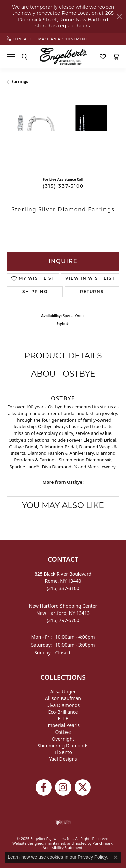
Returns (92, 291)
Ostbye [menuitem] (63, 732)
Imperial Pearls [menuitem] (63, 725)
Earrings (20, 81)
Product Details (63, 355)
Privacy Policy (92, 857)
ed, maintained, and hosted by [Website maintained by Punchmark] (66, 843)
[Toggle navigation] (11, 57)
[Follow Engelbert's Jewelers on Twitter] (83, 787)
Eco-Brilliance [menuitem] (63, 712)
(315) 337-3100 (63, 186)
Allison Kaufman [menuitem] (63, 698)
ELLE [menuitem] (63, 719)
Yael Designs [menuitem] (63, 759)
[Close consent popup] (116, 857)
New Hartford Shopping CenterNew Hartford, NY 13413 (63, 613)
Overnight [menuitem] (63, 739)
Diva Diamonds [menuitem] (63, 705)
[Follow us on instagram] (63, 787)
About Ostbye (63, 374)
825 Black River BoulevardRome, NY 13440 (63, 581)
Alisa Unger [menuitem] (63, 692)
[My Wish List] (103, 57)
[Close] (119, 17)
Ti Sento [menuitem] (63, 752)
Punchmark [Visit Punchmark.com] (103, 843)
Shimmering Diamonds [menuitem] (63, 745)
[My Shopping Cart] (116, 57)
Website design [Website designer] (26, 843)
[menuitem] (63, 822)
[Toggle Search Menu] (24, 57)
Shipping (35, 291)
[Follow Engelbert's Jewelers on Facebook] (44, 787)
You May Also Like (63, 505)
